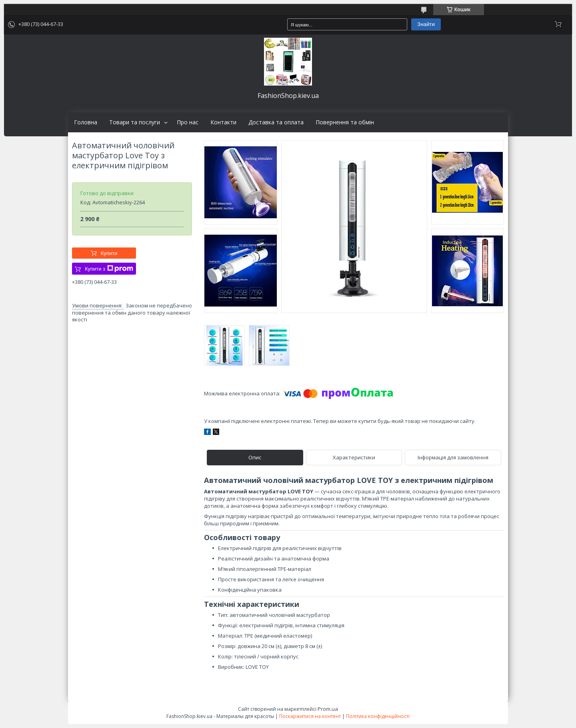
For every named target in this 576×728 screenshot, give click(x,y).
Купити (109, 253)
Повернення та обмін (345, 122)
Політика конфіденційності (378, 716)
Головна (86, 122)
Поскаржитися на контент (310, 716)
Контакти (223, 122)
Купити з (109, 269)
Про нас (188, 122)
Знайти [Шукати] (426, 24)
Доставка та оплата (276, 122)
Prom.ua (328, 709)
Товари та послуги (135, 122)
